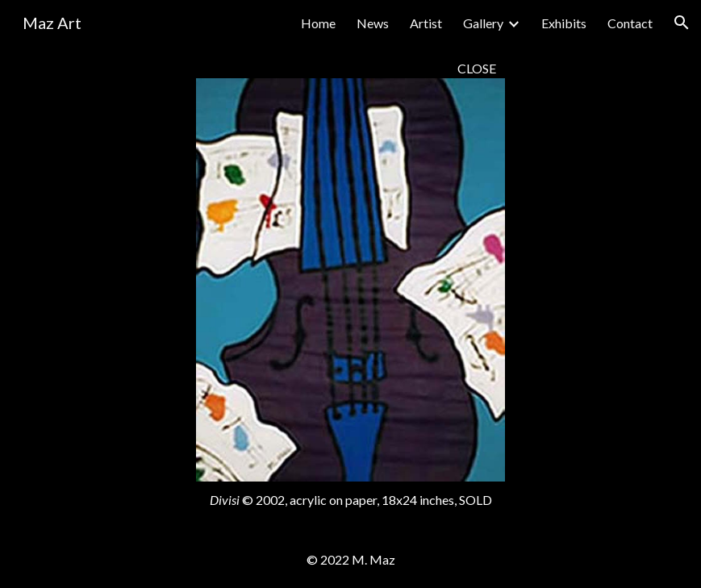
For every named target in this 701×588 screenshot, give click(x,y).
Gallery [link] (483, 23)
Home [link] (318, 23)
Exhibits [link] (564, 23)
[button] (682, 23)
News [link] (373, 23)
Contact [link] (630, 23)
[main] (351, 68)
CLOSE (477, 68)
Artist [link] (426, 23)
